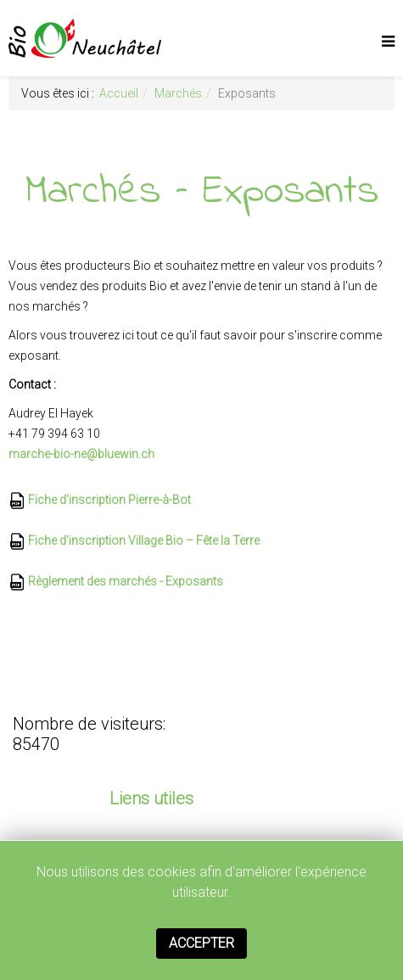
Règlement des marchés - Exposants (116, 581)
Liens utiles (151, 798)
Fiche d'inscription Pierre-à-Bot (100, 500)
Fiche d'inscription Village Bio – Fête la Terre (134, 540)
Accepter (201, 943)
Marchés (178, 93)
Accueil (119, 93)
